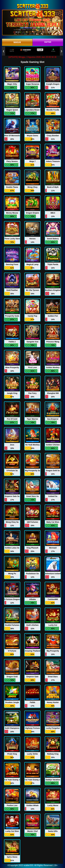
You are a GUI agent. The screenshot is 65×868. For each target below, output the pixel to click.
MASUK (17, 42)
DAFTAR (48, 42)
